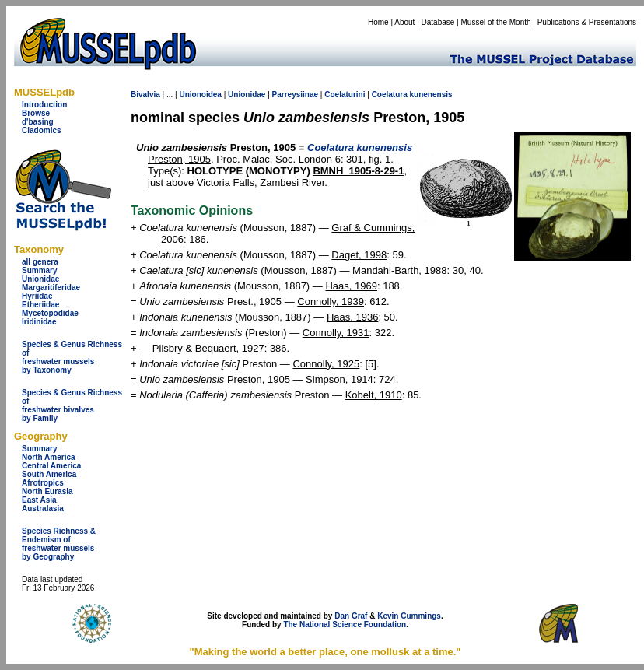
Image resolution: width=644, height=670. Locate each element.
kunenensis (431, 95)
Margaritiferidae (51, 288)
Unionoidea (200, 95)
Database (438, 22)
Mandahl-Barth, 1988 (399, 270)
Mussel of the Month (496, 22)
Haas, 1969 (351, 286)
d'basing (38, 122)
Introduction (44, 105)
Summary (40, 270)
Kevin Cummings (409, 616)
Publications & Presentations (587, 22)
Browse (36, 113)
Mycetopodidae (50, 313)
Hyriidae (37, 296)
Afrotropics (43, 483)
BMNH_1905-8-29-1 (358, 171)
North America (49, 457)
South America (49, 474)
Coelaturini (345, 95)
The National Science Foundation (345, 624)
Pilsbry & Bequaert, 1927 (208, 348)
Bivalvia (145, 95)
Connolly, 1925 (326, 364)
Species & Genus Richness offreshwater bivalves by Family (72, 405)
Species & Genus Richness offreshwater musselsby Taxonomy (72, 357)
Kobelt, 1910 (374, 395)
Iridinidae (39, 322)
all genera (40, 262)
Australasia (43, 509)
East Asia (39, 500)
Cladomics (42, 130)
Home (378, 22)
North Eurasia (47, 491)
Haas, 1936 (353, 317)
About (404, 22)
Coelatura (390, 95)
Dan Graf (351, 616)
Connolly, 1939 (331, 302)
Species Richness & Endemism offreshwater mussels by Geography (59, 544)
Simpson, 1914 (339, 379)
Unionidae (40, 279)
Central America (51, 466)
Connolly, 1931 (336, 333)
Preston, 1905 (179, 159)
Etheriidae (40, 305)
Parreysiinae (296, 95)
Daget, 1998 (359, 255)
